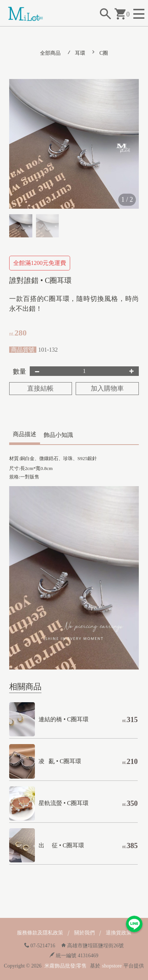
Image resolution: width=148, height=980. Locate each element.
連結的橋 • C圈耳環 (64, 719)
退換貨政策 (119, 933)
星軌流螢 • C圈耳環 (64, 803)
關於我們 (84, 933)
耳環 (80, 53)
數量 (19, 371)
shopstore (112, 966)
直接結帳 (40, 388)
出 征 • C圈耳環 (61, 845)
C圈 (104, 53)
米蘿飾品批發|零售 (66, 966)
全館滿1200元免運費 (40, 263)
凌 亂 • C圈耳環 (60, 761)
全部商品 (50, 53)
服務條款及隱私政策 (40, 933)
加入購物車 (107, 388)
